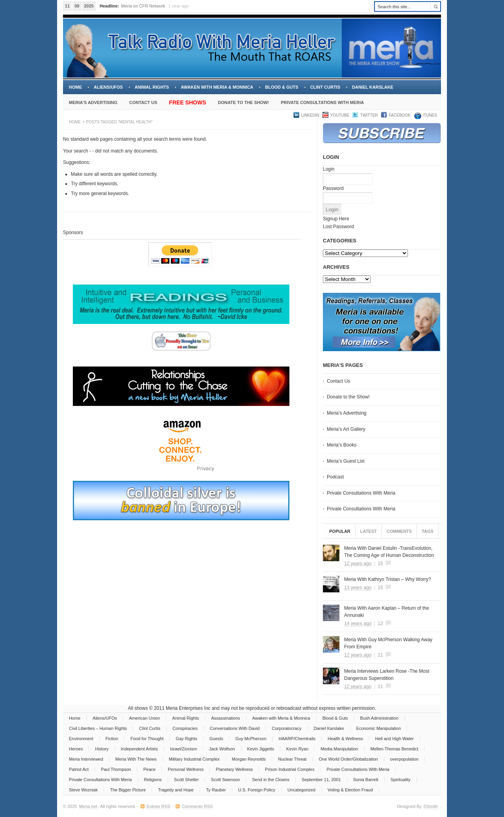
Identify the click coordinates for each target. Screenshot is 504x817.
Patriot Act (79, 769)
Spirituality (401, 780)
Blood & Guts (282, 87)
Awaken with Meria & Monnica (217, 87)
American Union (145, 718)
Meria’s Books (342, 445)
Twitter (369, 115)
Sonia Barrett (366, 780)
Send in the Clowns (271, 780)
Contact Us (143, 102)
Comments (399, 531)
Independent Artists (139, 749)
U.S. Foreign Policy (257, 790)
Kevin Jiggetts (261, 749)
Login (329, 169)
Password (333, 188)
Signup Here (336, 219)
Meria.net (88, 806)
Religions (153, 780)
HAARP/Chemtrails (297, 739)
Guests (216, 739)
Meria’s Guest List (346, 461)
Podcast (335, 477)
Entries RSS (158, 806)
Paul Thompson (116, 769)
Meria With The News (136, 759)
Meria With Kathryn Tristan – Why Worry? (388, 579)
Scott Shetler (186, 780)
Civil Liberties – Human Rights (98, 728)
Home (75, 87)
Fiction (112, 739)
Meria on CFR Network (143, 6)
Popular (340, 531)
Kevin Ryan (297, 749)
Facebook (400, 115)
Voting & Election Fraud (350, 790)
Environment (81, 739)
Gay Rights (186, 739)
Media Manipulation (339, 749)
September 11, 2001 (321, 780)
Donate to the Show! (243, 102)
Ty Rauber (216, 790)
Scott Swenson (225, 780)
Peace (149, 769)
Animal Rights (152, 87)
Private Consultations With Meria (322, 102)
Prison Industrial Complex (290, 769)
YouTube (340, 115)
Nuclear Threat (292, 759)
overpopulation (404, 759)
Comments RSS (197, 806)
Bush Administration (379, 718)
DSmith (431, 806)
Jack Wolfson (222, 749)
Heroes (76, 749)
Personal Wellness (186, 769)
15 (380, 564)
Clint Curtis (325, 87)
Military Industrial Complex (194, 759)
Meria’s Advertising (93, 102)
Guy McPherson (251, 739)
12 (380, 623)
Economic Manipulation (379, 728)
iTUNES (429, 115)
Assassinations (225, 718)
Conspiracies (185, 728)
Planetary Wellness (234, 769)
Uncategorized (301, 790)
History (102, 749)
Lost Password (338, 227)
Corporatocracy (286, 728)
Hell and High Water (395, 739)
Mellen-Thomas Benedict (395, 749)
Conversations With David (235, 728)
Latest (369, 531)
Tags (428, 531)
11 (380, 655)
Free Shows (187, 102)
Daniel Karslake (373, 87)
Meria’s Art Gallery (346, 429)
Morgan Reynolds (249, 759)
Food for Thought (147, 739)
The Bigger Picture (128, 790)
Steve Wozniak (83, 790)
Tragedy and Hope (176, 790)
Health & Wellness (345, 739)
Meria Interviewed (86, 759)
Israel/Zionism (183, 749)
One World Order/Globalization (348, 759)
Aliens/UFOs (108, 87)
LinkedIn (310, 115)
